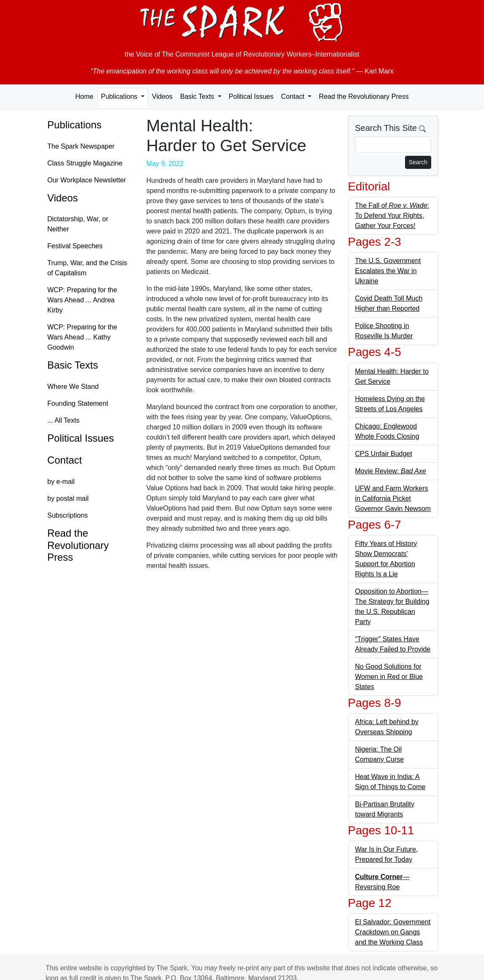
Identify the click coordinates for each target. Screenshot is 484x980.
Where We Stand (73, 387)
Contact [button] (294, 96)
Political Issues (251, 96)
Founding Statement (78, 403)
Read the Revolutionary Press (364, 96)
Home (84, 96)
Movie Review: (391, 471)
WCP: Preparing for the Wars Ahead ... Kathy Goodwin (82, 337)
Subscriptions (68, 515)
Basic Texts (73, 365)
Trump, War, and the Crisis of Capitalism (87, 268)
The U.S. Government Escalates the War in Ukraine (388, 271)
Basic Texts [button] (198, 96)
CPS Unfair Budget (384, 454)
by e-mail (61, 482)
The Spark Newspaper (81, 146)
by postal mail (68, 498)
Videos (162, 96)
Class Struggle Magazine (85, 163)
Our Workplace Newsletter (87, 180)
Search (418, 162)
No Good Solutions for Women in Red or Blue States (389, 677)
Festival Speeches (75, 246)
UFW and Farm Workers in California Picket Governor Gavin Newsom (393, 498)
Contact (65, 460)
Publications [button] (120, 96)
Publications (74, 125)
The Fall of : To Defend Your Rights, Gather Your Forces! (392, 216)
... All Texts (63, 420)
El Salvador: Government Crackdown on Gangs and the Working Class (393, 932)
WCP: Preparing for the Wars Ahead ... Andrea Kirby (82, 300)
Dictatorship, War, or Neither (78, 224)
